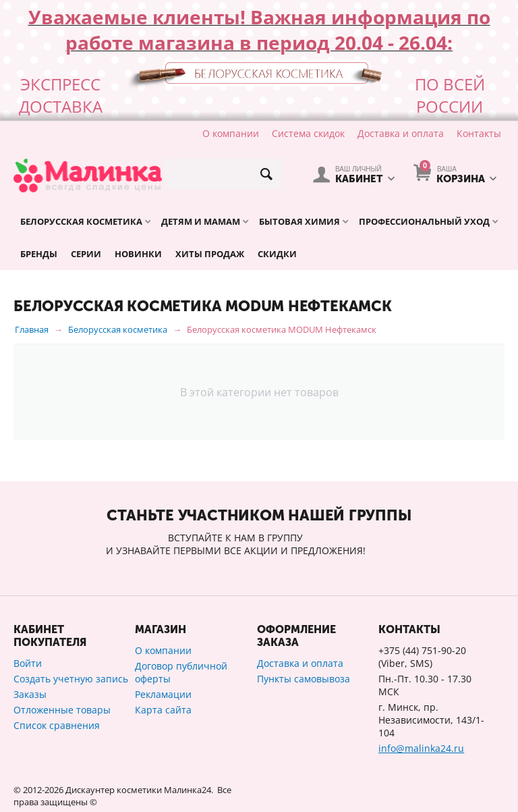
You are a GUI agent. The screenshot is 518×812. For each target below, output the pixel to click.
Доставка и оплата (401, 133)
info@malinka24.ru (421, 748)
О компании (231, 133)
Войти (28, 663)
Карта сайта (163, 710)
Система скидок (308, 133)
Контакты (479, 133)
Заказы (30, 694)
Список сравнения (57, 725)
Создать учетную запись (71, 679)
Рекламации (163, 694)
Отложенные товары (62, 710)
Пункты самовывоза (304, 679)
